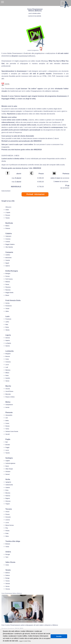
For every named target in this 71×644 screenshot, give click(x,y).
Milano (7, 373)
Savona (8, 346)
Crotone (8, 242)
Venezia (8, 584)
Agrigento (8, 482)
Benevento (8, 258)
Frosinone (8, 319)
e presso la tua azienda (35, 16)
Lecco (7, 365)
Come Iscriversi (6, 191)
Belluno (8, 573)
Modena (8, 282)
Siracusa (8, 501)
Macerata (8, 394)
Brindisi (8, 445)
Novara (7, 426)
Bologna (8, 274)
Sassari (8, 474)
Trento (7, 547)
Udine (7, 311)
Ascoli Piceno (9, 391)
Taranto (8, 453)
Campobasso (9, 405)
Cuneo (7, 423)
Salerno (8, 266)
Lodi (7, 367)
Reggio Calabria (10, 244)
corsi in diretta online (35, 13)
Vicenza (8, 589)
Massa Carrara (10, 525)
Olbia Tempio (9, 469)
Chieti (7, 210)
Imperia (8, 340)
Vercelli (8, 434)
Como (7, 359)
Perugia (8, 554)
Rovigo (7, 578)
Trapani (8, 504)
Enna (7, 490)
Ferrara (7, 276)
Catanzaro (8, 236)
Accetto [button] (59, 636)
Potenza (8, 228)
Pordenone (9, 306)
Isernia (7, 407)
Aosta (7, 565)
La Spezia (8, 343)
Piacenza (8, 287)
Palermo (8, 496)
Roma (7, 327)
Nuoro (7, 466)
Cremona (8, 362)
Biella (7, 421)
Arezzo (7, 512)
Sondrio (8, 378)
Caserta (8, 260)
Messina (8, 493)
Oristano (8, 472)
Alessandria (9, 415)
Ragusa (8, 498)
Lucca (7, 523)
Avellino (8, 255)
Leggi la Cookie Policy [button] (25, 641)
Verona (7, 586)
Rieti (7, 325)
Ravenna (8, 290)
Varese (7, 381)
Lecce (7, 450)
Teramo (8, 218)
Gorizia (7, 303)
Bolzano (8, 544)
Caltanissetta (9, 485)
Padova (8, 575)
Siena (7, 536)
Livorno (8, 520)
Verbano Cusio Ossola (12, 431)
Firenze (8, 514)
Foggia (7, 447)
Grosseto (8, 517)
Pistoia (7, 531)
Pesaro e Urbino (10, 397)
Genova (8, 338)
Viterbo (7, 330)
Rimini (7, 295)
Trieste (7, 309)
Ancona (8, 389)
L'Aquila (8, 213)
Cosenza (8, 239)
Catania (8, 488)
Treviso (8, 581)
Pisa (7, 528)
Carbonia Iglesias (10, 463)
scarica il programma (33, 50)
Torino (7, 429)
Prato (7, 533)
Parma (7, 284)
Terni (7, 557)
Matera (7, 226)
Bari (7, 442)
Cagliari (8, 461)
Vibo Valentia (9, 247)
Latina (7, 322)
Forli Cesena (9, 279)
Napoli (7, 263)
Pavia (7, 376)
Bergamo (8, 354)
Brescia (8, 356)
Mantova (8, 370)
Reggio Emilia (9, 293)
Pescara (8, 215)
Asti (7, 418)
